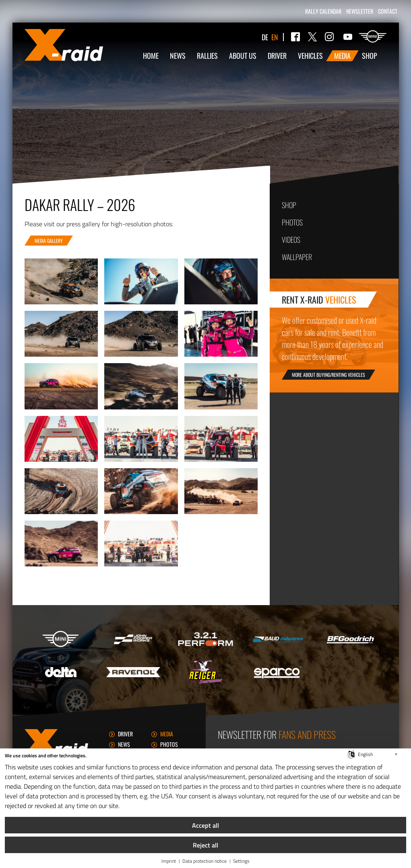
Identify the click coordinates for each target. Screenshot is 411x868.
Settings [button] (241, 861)
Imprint (169, 861)
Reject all (205, 845)
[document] (205, 783)
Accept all (205, 825)
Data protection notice (204, 861)
